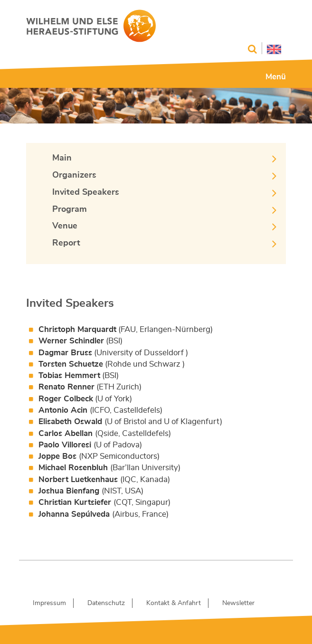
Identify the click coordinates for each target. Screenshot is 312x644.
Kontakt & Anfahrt (174, 603)
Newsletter (238, 603)
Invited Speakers (86, 192)
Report (66, 243)
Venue (65, 226)
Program (70, 209)
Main (62, 158)
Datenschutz (106, 603)
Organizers (74, 175)
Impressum (49, 603)
